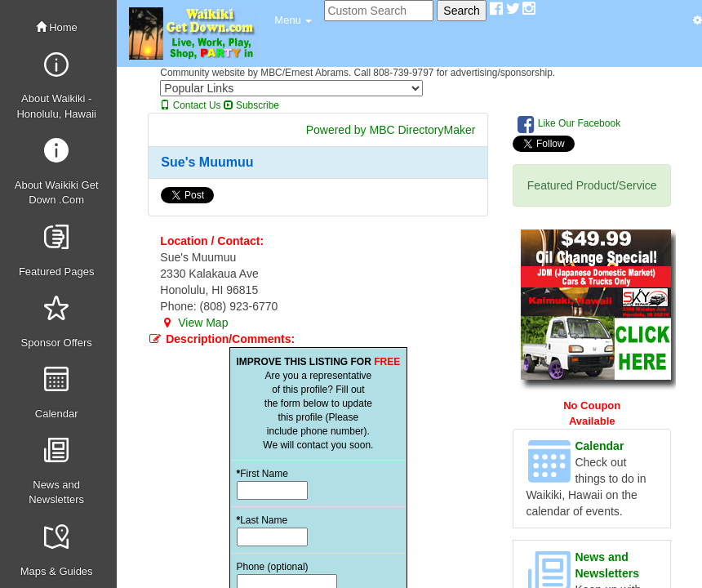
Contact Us (190, 105)
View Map (194, 323)
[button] (293, 20)
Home (57, 27)
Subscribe (251, 105)
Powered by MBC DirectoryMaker (391, 130)
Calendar (599, 446)
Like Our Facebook (569, 124)
